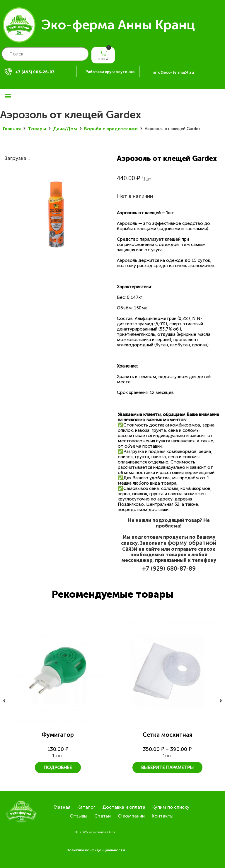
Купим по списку (171, 807)
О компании (131, 816)
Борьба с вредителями (111, 129)
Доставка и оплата (124, 807)
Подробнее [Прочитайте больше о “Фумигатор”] (58, 767)
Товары (37, 129)
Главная (12, 129)
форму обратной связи (169, 546)
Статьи (103, 816)
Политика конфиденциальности (96, 850)
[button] (8, 96)
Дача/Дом (65, 129)
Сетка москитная (167, 735)
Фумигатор (58, 735)
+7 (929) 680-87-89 (169, 569)
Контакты (163, 816)
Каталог (86, 807)
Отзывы (79, 816)
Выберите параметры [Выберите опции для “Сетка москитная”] (167, 767)
